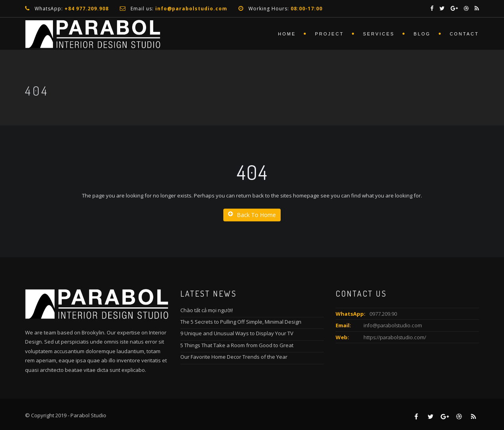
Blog (422, 34)
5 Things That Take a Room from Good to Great (237, 345)
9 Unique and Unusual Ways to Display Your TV (237, 333)
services (379, 34)
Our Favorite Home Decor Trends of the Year (234, 357)
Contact (464, 34)
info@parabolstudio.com (393, 325)
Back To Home (252, 215)
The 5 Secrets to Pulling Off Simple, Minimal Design (241, 322)
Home (287, 34)
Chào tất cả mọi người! (207, 310)
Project (329, 34)
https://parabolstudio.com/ (395, 337)
